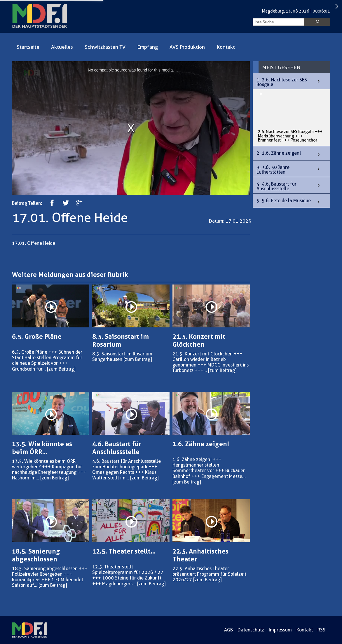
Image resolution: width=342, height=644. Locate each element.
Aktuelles (62, 47)
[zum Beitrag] (61, 369)
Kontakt (226, 47)
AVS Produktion (187, 47)
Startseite (28, 47)
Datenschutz (251, 630)
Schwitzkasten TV (105, 47)
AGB (228, 630)
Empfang (148, 47)
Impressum (280, 630)
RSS (321, 630)
